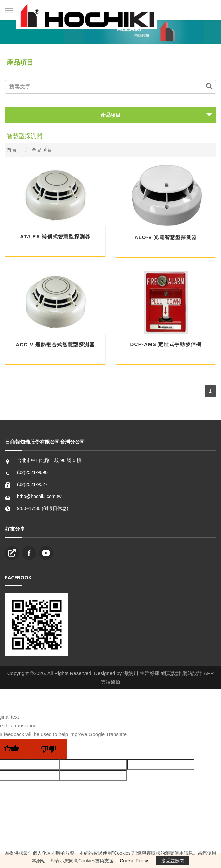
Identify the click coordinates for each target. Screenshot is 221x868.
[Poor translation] (48, 749)
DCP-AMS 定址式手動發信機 (166, 344)
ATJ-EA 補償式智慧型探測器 (55, 236)
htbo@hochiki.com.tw (39, 496)
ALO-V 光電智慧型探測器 (166, 237)
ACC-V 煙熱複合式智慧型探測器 (55, 344)
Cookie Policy (134, 861)
